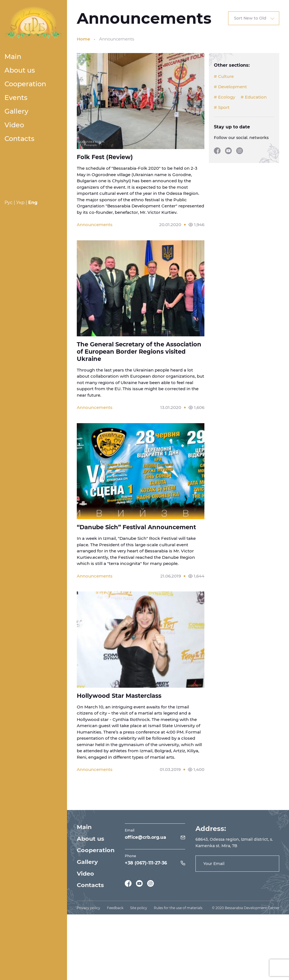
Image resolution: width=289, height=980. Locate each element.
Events (16, 98)
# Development (230, 87)
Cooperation (25, 84)
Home (83, 39)
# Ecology (224, 97)
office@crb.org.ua (146, 839)
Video (14, 125)
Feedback (115, 910)
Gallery (16, 111)
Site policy (139, 910)
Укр (20, 203)
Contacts (19, 139)
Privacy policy (89, 910)
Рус (9, 203)
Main (13, 57)
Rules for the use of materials (178, 910)
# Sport (222, 107)
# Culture (224, 76)
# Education (254, 97)
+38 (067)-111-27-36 (146, 865)
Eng (33, 203)
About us (20, 70)
